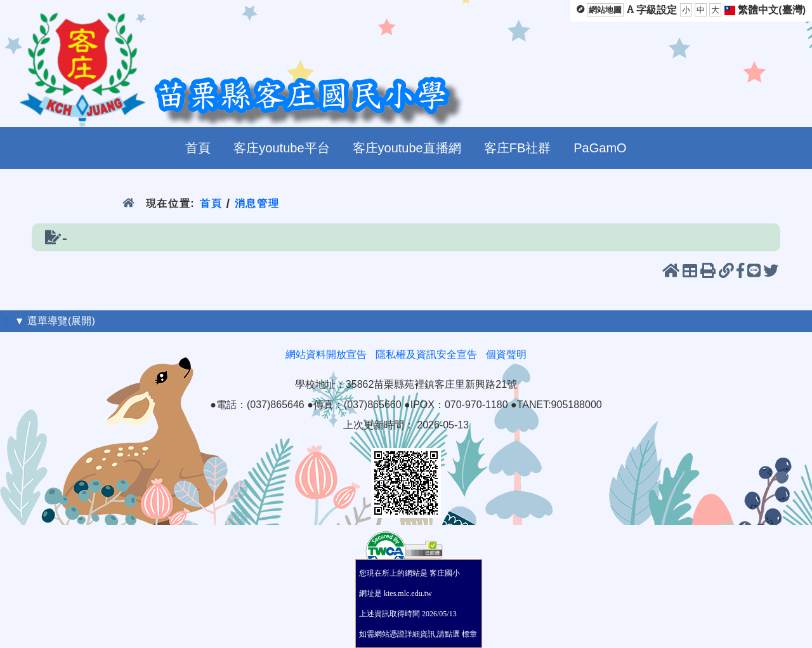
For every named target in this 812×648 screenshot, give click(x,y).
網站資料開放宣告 (326, 354)
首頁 (211, 203)
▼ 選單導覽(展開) (55, 321)
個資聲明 (506, 354)
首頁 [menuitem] (198, 148)
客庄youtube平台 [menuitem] (281, 148)
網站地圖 (605, 10)
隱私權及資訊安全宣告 (426, 354)
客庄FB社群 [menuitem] (518, 148)
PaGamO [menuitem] (600, 148)
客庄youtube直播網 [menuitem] (407, 148)
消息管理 (257, 203)
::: (7, 321)
